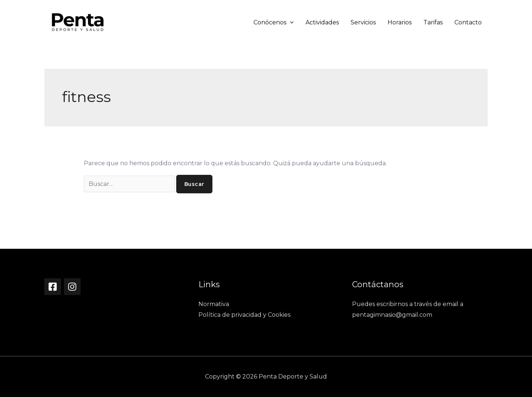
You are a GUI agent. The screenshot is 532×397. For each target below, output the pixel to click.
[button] (290, 22)
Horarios (400, 22)
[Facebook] (53, 287)
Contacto (468, 22)
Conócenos (274, 22)
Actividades (322, 22)
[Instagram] (72, 287)
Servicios (363, 22)
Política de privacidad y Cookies (244, 315)
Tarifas (433, 22)
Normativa (214, 304)
